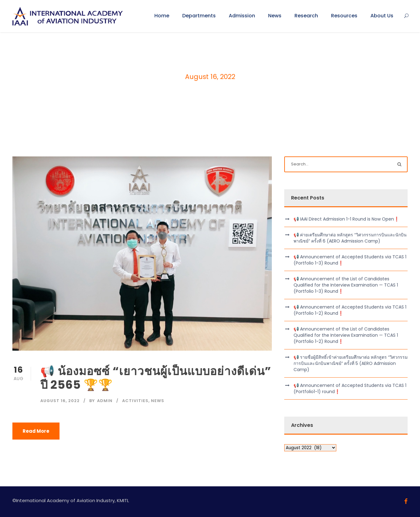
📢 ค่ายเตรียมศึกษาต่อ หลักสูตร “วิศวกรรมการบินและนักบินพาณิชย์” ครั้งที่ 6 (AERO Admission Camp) (350, 238)
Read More (36, 431)
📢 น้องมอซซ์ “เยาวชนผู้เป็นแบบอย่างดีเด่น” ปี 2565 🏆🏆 (156, 378)
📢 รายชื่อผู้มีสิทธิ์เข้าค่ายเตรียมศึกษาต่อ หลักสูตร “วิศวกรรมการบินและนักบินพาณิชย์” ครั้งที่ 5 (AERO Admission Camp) (351, 363)
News (275, 16)
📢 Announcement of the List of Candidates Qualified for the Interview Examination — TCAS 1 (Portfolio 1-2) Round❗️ (346, 335)
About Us (382, 16)
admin (105, 401)
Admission (242, 16)
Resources (344, 16)
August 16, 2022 (60, 401)
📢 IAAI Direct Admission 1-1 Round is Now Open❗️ (346, 219)
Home (162, 16)
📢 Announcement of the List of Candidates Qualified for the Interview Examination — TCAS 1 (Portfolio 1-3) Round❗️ (346, 285)
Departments (199, 16)
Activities (135, 401)
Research (306, 16)
